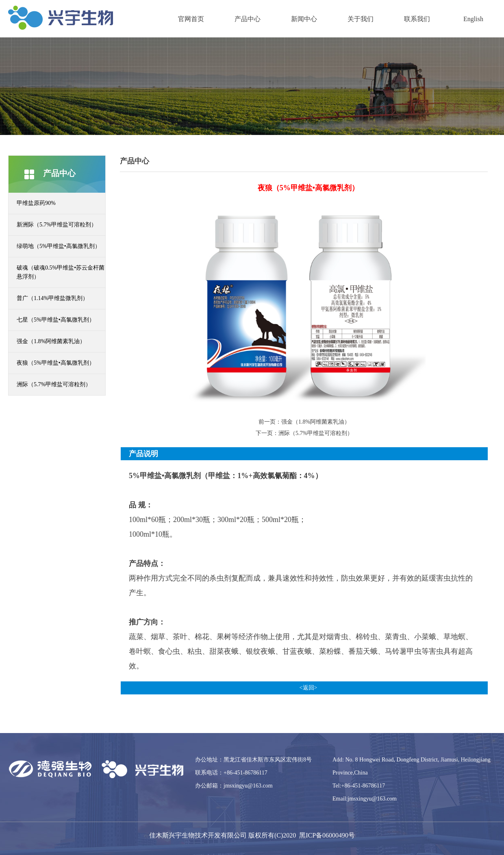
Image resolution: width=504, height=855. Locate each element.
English (473, 19)
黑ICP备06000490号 (327, 835)
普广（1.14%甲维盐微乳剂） (52, 298)
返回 (308, 688)
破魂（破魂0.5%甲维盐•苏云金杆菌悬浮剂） (61, 272)
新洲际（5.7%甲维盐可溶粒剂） (57, 225)
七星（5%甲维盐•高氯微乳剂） (56, 320)
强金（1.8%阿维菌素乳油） (51, 341)
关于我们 (361, 19)
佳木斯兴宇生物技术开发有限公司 (198, 835)
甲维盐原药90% (36, 203)
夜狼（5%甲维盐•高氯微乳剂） (56, 363)
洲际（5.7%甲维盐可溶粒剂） (54, 384)
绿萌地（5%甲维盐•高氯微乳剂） (59, 246)
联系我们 (417, 19)
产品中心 (248, 19)
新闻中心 (304, 19)
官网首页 (191, 19)
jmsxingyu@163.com (248, 786)
